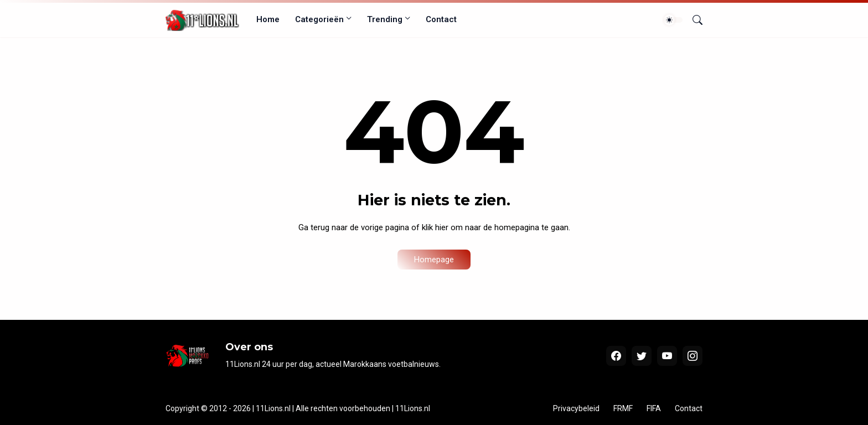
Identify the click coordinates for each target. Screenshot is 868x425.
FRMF (623, 408)
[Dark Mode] (673, 20)
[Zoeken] (693, 20)
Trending (385, 19)
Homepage (434, 260)
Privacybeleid (576, 408)
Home (268, 19)
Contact (441, 19)
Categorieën (319, 19)
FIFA (654, 408)
